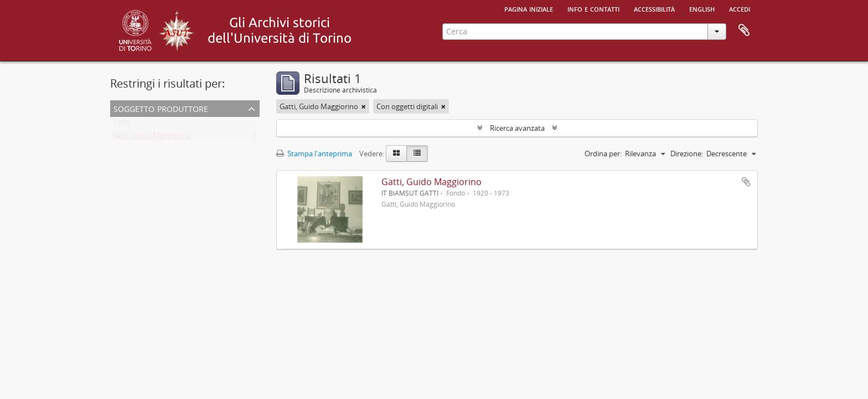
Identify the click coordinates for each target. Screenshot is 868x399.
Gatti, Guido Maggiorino (152, 137)
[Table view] (417, 154)
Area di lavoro (744, 30)
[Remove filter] (364, 106)
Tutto (122, 124)
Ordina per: (603, 154)
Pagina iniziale (529, 8)
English (702, 8)
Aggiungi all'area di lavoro (746, 182)
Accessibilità (654, 8)
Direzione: (687, 154)
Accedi (740, 8)
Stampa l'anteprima (314, 154)
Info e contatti (593, 8)
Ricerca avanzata (517, 128)
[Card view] (396, 154)
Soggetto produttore (161, 108)
